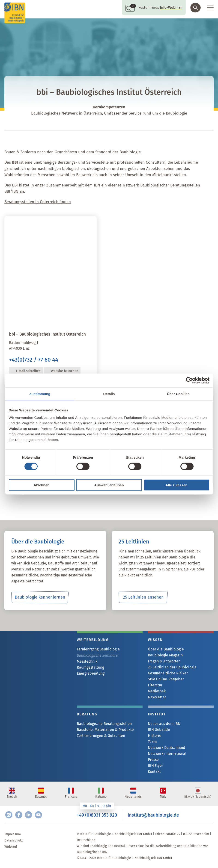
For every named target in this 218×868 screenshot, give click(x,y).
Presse (153, 760)
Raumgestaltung (90, 667)
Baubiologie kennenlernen (40, 597)
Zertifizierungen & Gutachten (101, 736)
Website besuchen (65, 371)
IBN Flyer (155, 766)
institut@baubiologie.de (153, 815)
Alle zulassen (176, 485)
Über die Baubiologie (166, 649)
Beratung (87, 714)
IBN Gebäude (159, 730)
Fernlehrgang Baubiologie (98, 649)
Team (152, 742)
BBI (15, 162)
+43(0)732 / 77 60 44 (34, 360)
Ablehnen (42, 485)
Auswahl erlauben (109, 485)
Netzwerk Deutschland (167, 748)
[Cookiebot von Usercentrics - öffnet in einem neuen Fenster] (189, 381)
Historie (155, 736)
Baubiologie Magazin (165, 655)
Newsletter (157, 697)
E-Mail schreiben (28, 371)
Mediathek (157, 691)
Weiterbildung (93, 640)
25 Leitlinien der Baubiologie (172, 667)
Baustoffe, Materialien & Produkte (105, 730)
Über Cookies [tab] (178, 394)
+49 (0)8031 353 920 (97, 815)
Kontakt (154, 772)
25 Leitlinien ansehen (143, 597)
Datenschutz (13, 840)
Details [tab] (109, 394)
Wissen (155, 640)
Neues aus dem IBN (164, 724)
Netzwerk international (167, 754)
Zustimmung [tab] (40, 394)
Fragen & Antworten (164, 661)
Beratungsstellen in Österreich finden (38, 202)
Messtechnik (87, 661)
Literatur (155, 685)
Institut (157, 714)
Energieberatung (91, 673)
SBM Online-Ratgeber (166, 679)
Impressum (13, 834)
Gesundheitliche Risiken (168, 673)
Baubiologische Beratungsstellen (104, 724)
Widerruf (11, 847)
